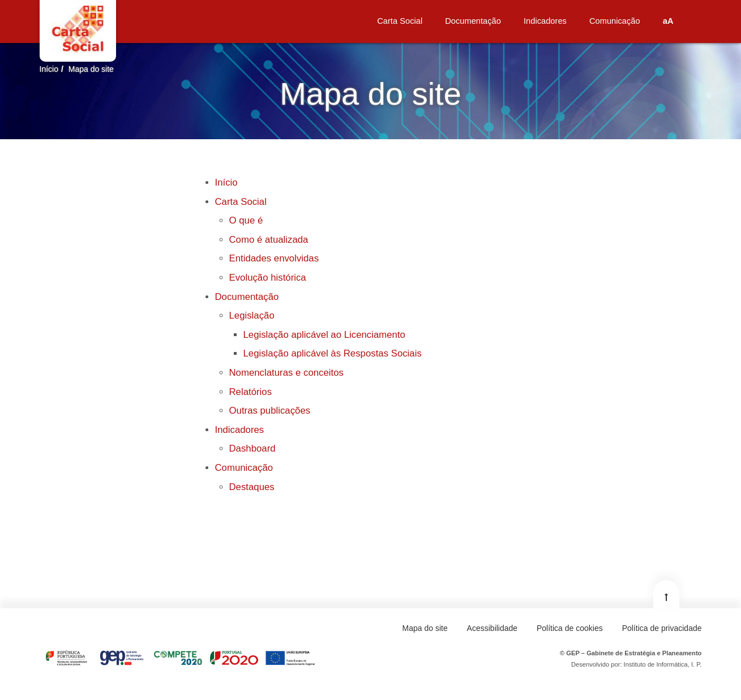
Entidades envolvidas (274, 258)
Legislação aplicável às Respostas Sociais (333, 353)
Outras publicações (270, 411)
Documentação (247, 297)
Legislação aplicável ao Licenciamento (324, 335)
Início (49, 69)
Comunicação (244, 468)
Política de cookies (570, 628)
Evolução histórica (268, 278)
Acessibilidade (492, 628)
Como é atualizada (269, 240)
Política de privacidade (662, 628)
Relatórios (251, 392)
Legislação (252, 315)
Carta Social (241, 202)
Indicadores (240, 430)
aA (668, 21)
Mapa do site (91, 69)
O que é (246, 220)
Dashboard (252, 448)
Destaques (252, 487)
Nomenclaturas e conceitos (286, 373)
